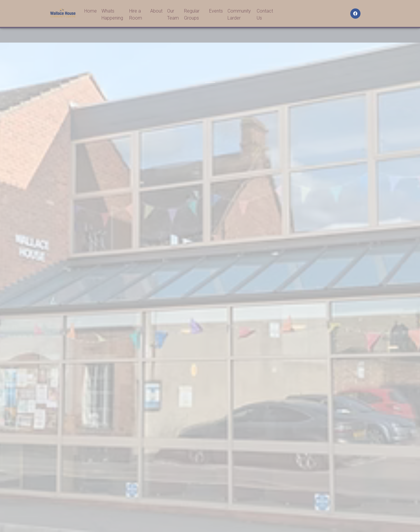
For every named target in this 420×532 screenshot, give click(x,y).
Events (216, 12)
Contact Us (265, 16)
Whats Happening (112, 16)
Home (91, 12)
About (156, 12)
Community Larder (239, 16)
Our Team (173, 16)
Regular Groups (192, 16)
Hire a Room (136, 16)
